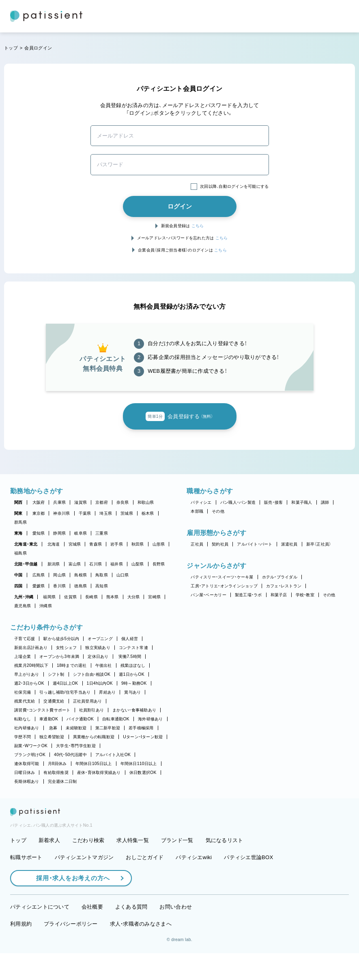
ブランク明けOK (30, 755)
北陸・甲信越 (26, 564)
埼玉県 (106, 513)
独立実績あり (98, 648)
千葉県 (85, 513)
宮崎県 (154, 597)
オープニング (100, 639)
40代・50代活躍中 (70, 755)
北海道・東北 (26, 544)
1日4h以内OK (100, 683)
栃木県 (148, 513)
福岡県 (49, 597)
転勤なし (23, 719)
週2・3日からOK (29, 683)
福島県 (20, 553)
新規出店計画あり (31, 648)
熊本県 (113, 597)
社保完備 (23, 692)
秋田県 (138, 544)
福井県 (117, 564)
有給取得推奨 (56, 773)
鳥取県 (102, 575)
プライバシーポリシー (71, 951)
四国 (18, 586)
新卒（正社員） (319, 544)
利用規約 (21, 951)
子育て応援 (25, 639)
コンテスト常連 (133, 648)
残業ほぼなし (133, 665)
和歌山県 (146, 502)
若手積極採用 (141, 728)
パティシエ (201, 502)
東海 (18, 533)
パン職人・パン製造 (238, 502)
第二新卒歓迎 (108, 728)
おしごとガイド (145, 884)
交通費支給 (54, 701)
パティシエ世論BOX (248, 884)
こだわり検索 (88, 867)
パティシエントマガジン (84, 884)
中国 (18, 575)
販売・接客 (273, 502)
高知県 (102, 586)
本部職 (197, 511)
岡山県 (59, 575)
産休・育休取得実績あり (99, 773)
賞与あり (132, 692)
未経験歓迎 (76, 728)
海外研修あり (150, 719)
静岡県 (59, 533)
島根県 (81, 575)
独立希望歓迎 (52, 737)
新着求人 (49, 867)
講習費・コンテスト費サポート (42, 710)
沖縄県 (46, 606)
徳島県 (81, 586)
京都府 (102, 502)
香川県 (59, 586)
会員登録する (179, 417)
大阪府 (39, 502)
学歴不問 (23, 737)
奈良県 (123, 502)
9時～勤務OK (134, 683)
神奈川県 (61, 513)
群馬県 (20, 522)
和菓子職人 (302, 502)
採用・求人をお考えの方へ (69, 905)
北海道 (54, 544)
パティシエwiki (194, 884)
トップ (11, 48)
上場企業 (23, 657)
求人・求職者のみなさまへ (141, 951)
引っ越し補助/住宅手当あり (65, 692)
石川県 (96, 564)
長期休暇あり (27, 781)
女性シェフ (66, 648)
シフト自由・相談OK (92, 674)
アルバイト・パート (255, 544)
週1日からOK (132, 674)
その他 (218, 511)
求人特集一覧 (133, 867)
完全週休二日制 (62, 781)
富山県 (75, 564)
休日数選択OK (143, 773)
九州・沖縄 (24, 597)
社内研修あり (27, 728)
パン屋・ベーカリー (208, 595)
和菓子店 (279, 595)
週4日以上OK (66, 683)
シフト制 (56, 674)
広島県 (39, 575)
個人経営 (130, 639)
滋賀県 (81, 502)
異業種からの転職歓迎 (94, 737)
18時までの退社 (72, 665)
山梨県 (138, 564)
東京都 (39, 513)
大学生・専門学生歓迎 (76, 746)
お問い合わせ (176, 934)
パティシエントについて (40, 934)
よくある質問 (131, 934)
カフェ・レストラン (284, 586)
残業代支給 (25, 701)
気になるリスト (225, 867)
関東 (18, 513)
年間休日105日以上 (94, 764)
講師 (325, 502)
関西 (18, 502)
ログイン (180, 206)
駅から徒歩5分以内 (61, 639)
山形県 (159, 544)
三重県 (102, 533)
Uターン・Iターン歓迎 (143, 737)
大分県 (134, 597)
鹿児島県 (23, 606)
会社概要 (92, 934)
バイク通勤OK (80, 719)
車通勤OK (49, 719)
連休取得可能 (27, 764)
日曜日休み (25, 773)
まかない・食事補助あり (134, 710)
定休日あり (98, 657)
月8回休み (57, 764)
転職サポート (26, 884)
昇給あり (107, 692)
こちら (198, 226)
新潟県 (54, 564)
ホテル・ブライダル (280, 577)
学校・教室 (305, 595)
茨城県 (127, 513)
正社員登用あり (88, 701)
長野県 (159, 564)
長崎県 (91, 597)
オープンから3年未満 (59, 657)
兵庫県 (59, 502)
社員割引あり (92, 710)
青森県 (96, 544)
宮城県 (75, 544)
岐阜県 (81, 533)
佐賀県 (70, 597)
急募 (53, 728)
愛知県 (39, 533)
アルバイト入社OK (113, 755)
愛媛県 (39, 586)
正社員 (197, 544)
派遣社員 (289, 544)
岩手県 (117, 544)
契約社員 (220, 544)
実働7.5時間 (130, 657)
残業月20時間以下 (31, 665)
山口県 (123, 575)
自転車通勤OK (116, 719)
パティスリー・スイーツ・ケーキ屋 (222, 577)
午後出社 (104, 665)
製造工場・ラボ (248, 595)
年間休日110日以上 (139, 764)
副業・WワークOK (31, 746)
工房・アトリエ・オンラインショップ (224, 586)
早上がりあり (27, 674)
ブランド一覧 (177, 867)
